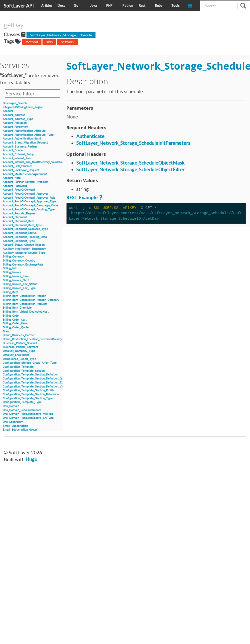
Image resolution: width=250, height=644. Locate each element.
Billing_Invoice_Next (16, 280)
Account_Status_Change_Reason (24, 245)
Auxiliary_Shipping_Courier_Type (24, 253)
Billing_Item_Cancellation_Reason (24, 296)
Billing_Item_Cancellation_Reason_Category (31, 300)
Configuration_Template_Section (24, 371)
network (68, 42)
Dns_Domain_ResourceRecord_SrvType (28, 418)
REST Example (82, 197)
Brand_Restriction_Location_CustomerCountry (32, 339)
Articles (47, 6)
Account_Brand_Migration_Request (25, 143)
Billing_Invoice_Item (16, 276)
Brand (7, 332)
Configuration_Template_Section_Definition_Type (34, 383)
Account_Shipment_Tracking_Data (25, 237)
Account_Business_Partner (20, 147)
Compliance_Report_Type (19, 359)
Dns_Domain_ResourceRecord (22, 410)
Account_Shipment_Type (19, 241)
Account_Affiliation (15, 123)
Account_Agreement (15, 127)
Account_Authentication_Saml (22, 139)
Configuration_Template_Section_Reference (31, 394)
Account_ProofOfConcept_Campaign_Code (30, 206)
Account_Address (14, 115)
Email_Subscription (15, 426)
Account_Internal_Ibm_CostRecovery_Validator (33, 162)
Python (128, 6)
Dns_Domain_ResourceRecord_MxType (28, 414)
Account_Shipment (15, 217)
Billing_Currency (13, 257)
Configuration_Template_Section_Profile (28, 390)
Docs (61, 6)
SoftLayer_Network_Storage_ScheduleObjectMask (130, 163)
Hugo (31, 459)
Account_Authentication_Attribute (24, 131)
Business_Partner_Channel (20, 343)
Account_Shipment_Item (18, 221)
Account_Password (15, 186)
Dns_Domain (11, 406)
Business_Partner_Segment (20, 347)
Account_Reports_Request (20, 214)
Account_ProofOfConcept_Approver (25, 194)
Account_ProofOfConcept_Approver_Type (29, 202)
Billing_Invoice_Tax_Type (19, 288)
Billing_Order (11, 316)
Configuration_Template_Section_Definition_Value (35, 387)
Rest (142, 6)
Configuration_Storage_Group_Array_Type (30, 363)
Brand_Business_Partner (19, 335)
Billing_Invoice (12, 272)
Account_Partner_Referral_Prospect (25, 182)
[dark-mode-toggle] (192, 6)
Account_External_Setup (18, 154)
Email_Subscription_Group (20, 430)
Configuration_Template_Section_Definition (30, 375)
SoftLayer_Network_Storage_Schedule (61, 35)
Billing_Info (10, 268)
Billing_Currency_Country (19, 261)
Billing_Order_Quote (16, 328)
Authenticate (90, 136)
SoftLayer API (19, 6)
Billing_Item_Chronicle (17, 308)
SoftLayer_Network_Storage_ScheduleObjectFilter (130, 169)
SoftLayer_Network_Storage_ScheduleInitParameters (133, 143)
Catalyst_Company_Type (19, 351)
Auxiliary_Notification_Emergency (24, 249)
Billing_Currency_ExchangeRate (23, 265)
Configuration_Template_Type (22, 402)
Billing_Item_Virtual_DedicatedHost (26, 312)
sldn (49, 42)
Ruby (159, 6)
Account (8, 111)
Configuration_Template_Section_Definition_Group (35, 379)
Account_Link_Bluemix (17, 166)
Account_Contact (14, 150)
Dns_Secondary (13, 422)
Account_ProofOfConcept (19, 190)
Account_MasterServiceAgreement (25, 174)
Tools (175, 6)
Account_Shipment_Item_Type (22, 225)
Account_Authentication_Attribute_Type (28, 135)
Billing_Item (10, 292)
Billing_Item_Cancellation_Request (25, 304)
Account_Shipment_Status (20, 233)
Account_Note (12, 178)
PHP (109, 6)
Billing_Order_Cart (15, 320)
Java (93, 6)
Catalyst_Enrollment (16, 355)
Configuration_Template (18, 367)
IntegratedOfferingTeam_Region (23, 107)
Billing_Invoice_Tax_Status (20, 284)
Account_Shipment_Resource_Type (25, 229)
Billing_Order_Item (15, 324)
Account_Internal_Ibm (17, 158)
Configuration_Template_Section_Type (28, 398)
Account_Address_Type (18, 119)
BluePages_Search (15, 103)
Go (76, 6)
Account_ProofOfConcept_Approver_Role (29, 198)
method (32, 42)
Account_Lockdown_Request (21, 170)
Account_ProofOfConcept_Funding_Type (29, 210)
